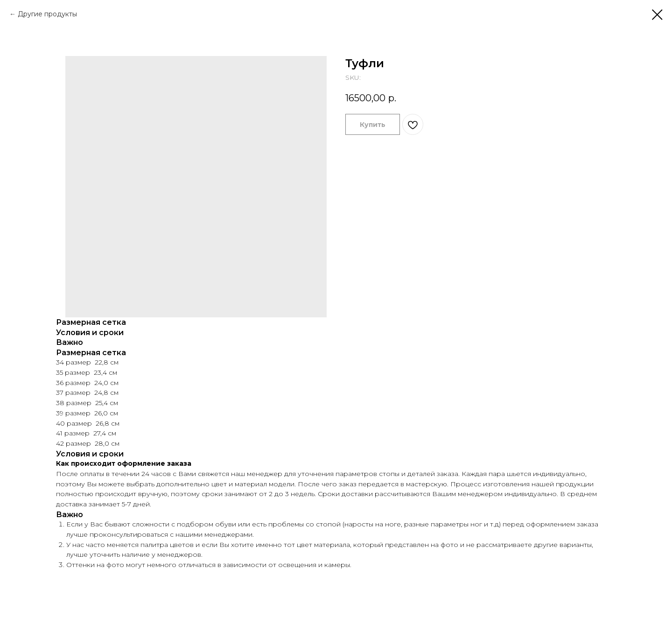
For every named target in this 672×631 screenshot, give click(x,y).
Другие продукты (47, 14)
